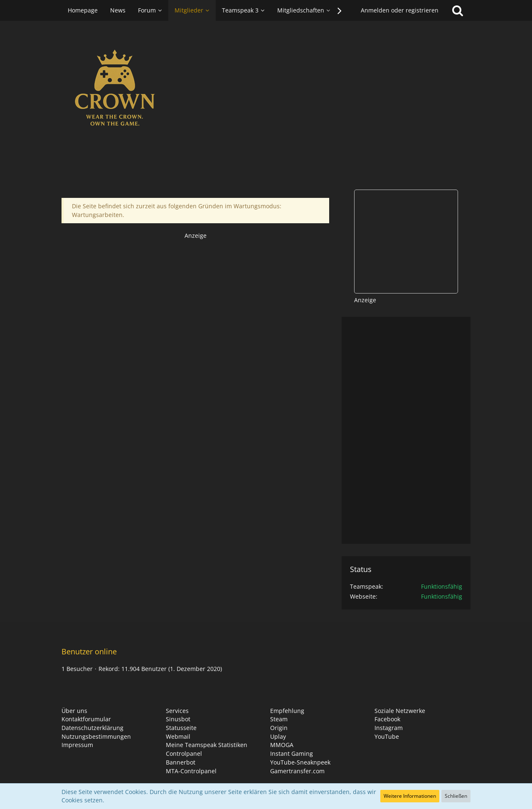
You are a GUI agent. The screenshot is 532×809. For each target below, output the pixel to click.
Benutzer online (89, 651)
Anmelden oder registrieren (400, 10)
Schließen (456, 796)
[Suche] (458, 10)
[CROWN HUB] (266, 91)
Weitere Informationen (410, 796)
